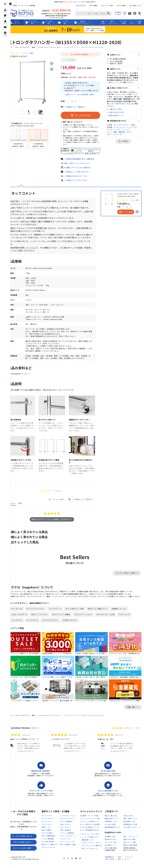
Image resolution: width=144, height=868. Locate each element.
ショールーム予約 (107, 5)
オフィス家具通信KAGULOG (94, 836)
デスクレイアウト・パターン (96, 848)
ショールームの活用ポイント (94, 827)
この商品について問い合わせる (80, 173)
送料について (131, 82)
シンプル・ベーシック (126, 137)
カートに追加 (126, 213)
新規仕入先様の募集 (134, 851)
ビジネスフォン (70, 844)
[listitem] (32, 748)
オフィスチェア (51, 827)
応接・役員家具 (70, 836)
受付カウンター (70, 830)
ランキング (132, 22)
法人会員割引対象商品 (83, 54)
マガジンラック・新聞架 (65, 622)
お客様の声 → (40, 733)
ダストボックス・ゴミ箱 (109, 622)
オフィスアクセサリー (72, 841)
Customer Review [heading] (24, 733)
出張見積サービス (115, 827)
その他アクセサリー (74, 627)
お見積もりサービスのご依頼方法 (81, 168)
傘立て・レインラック (44, 622)
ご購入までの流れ (120, 114)
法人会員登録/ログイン (77, 85)
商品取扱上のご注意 (134, 830)
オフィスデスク (51, 821)
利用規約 (119, 864)
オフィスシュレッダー (72, 847)
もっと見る (125, 148)
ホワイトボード (70, 833)
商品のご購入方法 (115, 821)
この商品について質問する (79, 108)
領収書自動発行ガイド (116, 833)
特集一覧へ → (133, 712)
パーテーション (51, 830)
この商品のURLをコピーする (80, 177)
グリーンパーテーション (40, 616)
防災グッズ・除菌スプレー (102, 616)
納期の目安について (116, 824)
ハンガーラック (128, 622)
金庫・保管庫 (50, 836)
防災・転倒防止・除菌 (72, 850)
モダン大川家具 (51, 838)
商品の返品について (121, 120)
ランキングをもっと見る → (127, 580)
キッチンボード (36, 627)
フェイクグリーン (59, 616)
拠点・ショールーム (113, 22)
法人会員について (135, 5)
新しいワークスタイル (94, 854)
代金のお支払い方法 (122, 108)
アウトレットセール (52, 853)
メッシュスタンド (20, 627)
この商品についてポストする (80, 181)
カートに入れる (85, 116)
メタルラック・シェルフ (87, 622)
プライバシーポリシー (129, 864)
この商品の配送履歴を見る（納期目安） (84, 160)
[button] (137, 733)
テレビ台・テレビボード (22, 622)
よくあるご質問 (123, 22)
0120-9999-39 (63, 10)
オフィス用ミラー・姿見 (79, 616)
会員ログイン (75, 95)
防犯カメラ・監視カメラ (54, 850)
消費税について (70, 73)
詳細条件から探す (118, 13)
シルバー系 (122, 141)
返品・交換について (134, 824)
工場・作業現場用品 (52, 841)
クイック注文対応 (72, 60)
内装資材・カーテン (123, 616)
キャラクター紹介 (115, 848)
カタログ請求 (121, 5)
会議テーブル (50, 833)
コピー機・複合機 (52, 847)
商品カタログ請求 (134, 845)
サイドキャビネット (71, 824)
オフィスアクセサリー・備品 (29, 47)
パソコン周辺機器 (52, 844)
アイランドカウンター (54, 627)
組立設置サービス (134, 827)
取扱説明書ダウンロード (25, 383)
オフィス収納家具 (70, 827)
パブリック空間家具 (71, 838)
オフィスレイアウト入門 (94, 840)
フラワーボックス (20, 616)
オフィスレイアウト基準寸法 (96, 851)
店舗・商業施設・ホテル (127, 139)
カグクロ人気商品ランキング (94, 833)
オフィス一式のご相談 (84, 2)
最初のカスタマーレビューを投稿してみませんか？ (54, 526)
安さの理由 (93, 5)
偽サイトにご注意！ (134, 848)
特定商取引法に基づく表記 (109, 864)
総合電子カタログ (115, 845)
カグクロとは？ (81, 5)
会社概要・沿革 (114, 842)
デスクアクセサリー (52, 824)
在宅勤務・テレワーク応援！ (94, 821)
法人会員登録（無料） (91, 95)
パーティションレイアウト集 (94, 824)
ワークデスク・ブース (72, 821)
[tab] (57, 506)
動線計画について (92, 845)
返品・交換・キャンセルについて (81, 164)
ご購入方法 (103, 22)
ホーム (14, 47)
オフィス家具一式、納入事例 (94, 830)
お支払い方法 (132, 821)
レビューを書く (32, 53)
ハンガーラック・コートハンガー (54, 47)
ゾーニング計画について (94, 842)
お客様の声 (139, 22)
